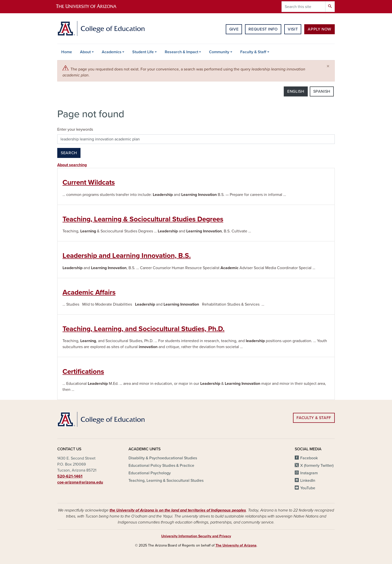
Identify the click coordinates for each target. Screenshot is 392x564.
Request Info (263, 29)
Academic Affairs (89, 292)
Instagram (309, 473)
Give (234, 29)
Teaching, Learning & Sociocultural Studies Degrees (143, 219)
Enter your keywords (75, 129)
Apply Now (319, 29)
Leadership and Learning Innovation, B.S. (127, 256)
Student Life (143, 52)
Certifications (83, 372)
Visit (293, 29)
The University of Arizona (236, 545)
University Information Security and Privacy (196, 536)
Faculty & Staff (253, 52)
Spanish (322, 91)
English (296, 91)
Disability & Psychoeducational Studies (163, 458)
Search (69, 153)
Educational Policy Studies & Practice (161, 466)
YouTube (308, 488)
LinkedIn (308, 481)
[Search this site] (303, 7)
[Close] (328, 66)
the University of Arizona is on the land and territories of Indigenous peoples (178, 510)
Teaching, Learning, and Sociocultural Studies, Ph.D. (143, 329)
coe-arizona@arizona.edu (80, 482)
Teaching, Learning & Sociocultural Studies (166, 481)
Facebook (309, 458)
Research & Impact (181, 52)
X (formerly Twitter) (317, 466)
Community (219, 52)
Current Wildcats (89, 182)
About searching (72, 165)
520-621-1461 (70, 476)
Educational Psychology (150, 473)
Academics (112, 52)
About (85, 52)
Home (67, 52)
